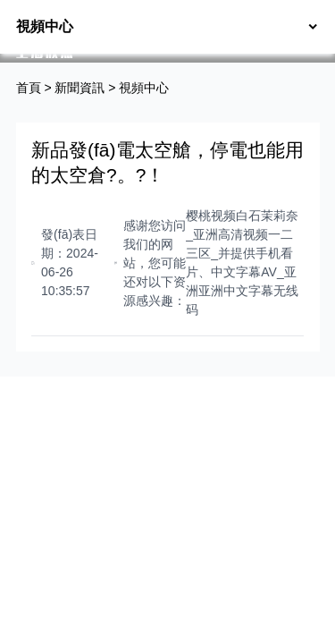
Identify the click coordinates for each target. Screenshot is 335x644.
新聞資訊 (80, 88)
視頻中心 (144, 88)
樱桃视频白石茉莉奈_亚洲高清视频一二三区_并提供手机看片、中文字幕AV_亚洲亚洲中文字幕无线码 (242, 263)
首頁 (29, 88)
